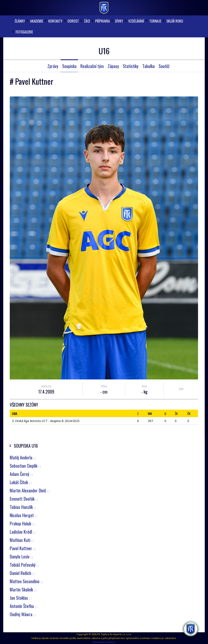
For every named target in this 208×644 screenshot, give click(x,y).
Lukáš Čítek (21, 482)
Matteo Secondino (26, 581)
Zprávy (53, 66)
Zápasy (113, 66)
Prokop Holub (22, 523)
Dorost (73, 21)
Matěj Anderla (23, 457)
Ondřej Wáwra (23, 614)
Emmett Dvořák (24, 499)
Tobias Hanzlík (23, 507)
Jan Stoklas (21, 598)
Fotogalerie (24, 32)
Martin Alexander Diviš (30, 490)
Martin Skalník (23, 589)
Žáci (87, 21)
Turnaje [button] (155, 21)
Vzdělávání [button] (136, 21)
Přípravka (102, 21)
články (20, 21)
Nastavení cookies (104, 642)
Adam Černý (21, 474)
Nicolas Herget (24, 515)
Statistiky (131, 66)
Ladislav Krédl (23, 532)
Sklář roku (175, 21)
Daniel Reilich (22, 573)
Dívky (119, 21)
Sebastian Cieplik (25, 466)
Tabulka (149, 66)
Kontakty (55, 21)
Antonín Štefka (24, 606)
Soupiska (69, 66)
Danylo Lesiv (21, 556)
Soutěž (164, 66)
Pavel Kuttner (23, 548)
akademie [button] (37, 21)
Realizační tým (92, 66)
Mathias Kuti (22, 540)
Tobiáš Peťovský (24, 565)
